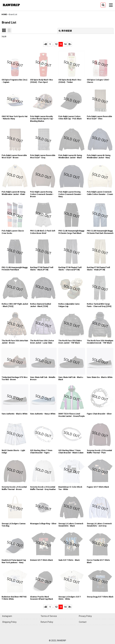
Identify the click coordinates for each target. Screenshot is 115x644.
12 (56, 44)
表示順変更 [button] (65, 31)
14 (65, 44)
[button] (103, 5)
